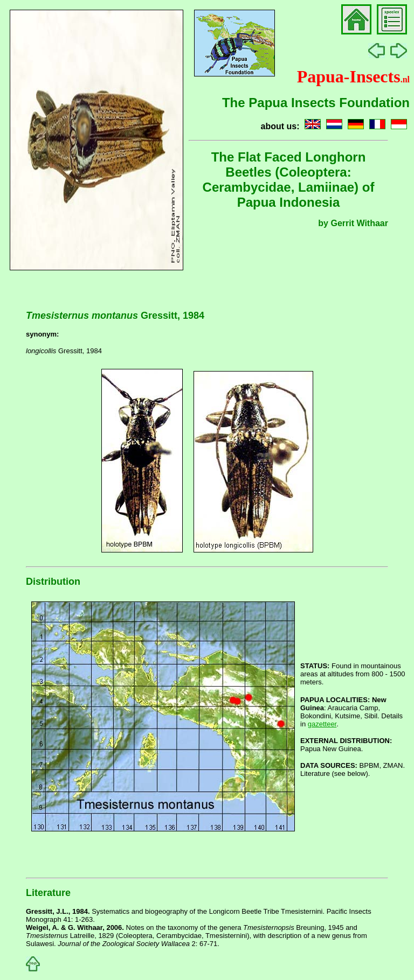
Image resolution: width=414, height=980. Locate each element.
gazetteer (322, 724)
